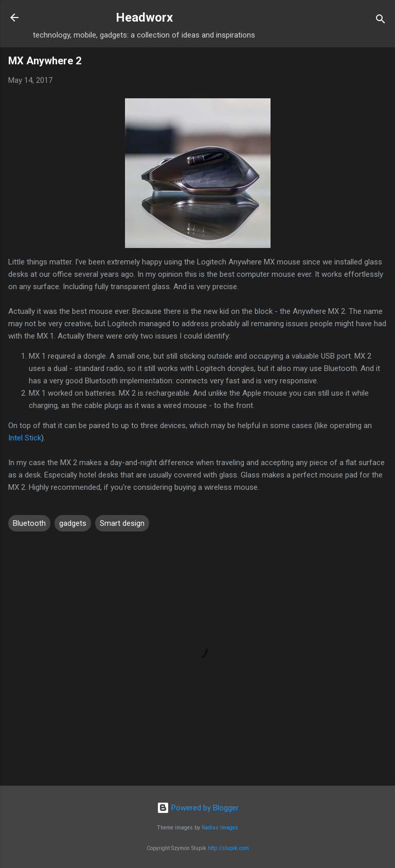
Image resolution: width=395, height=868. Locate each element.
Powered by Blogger (198, 808)
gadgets (73, 523)
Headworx (144, 17)
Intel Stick (25, 438)
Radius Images (220, 828)
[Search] (381, 21)
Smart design (122, 523)
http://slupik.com (228, 848)
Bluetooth (29, 523)
